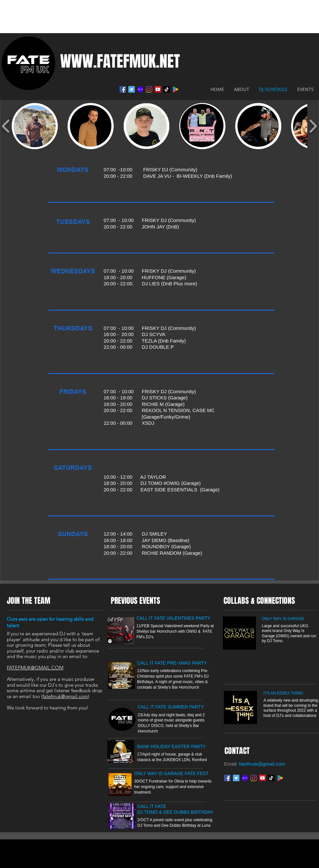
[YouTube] (158, 89)
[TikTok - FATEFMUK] (167, 89)
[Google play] (280, 778)
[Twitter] (132, 89)
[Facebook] (123, 89)
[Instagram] (149, 89)
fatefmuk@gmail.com (65, 696)
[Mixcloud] (140, 89)
